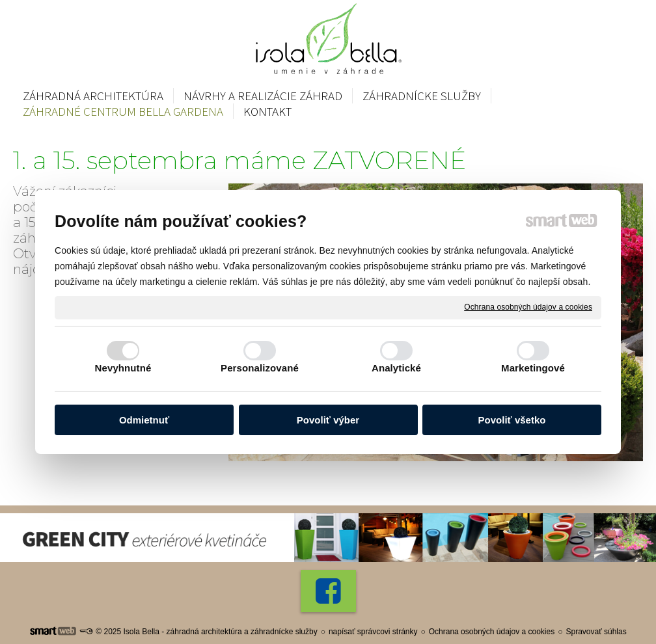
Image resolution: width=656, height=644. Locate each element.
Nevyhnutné (123, 368)
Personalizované (260, 368)
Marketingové (533, 368)
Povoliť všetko (512, 420)
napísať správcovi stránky (373, 632)
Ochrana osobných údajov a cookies (528, 307)
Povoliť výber (328, 420)
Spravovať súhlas (596, 632)
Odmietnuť (144, 420)
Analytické (396, 368)
